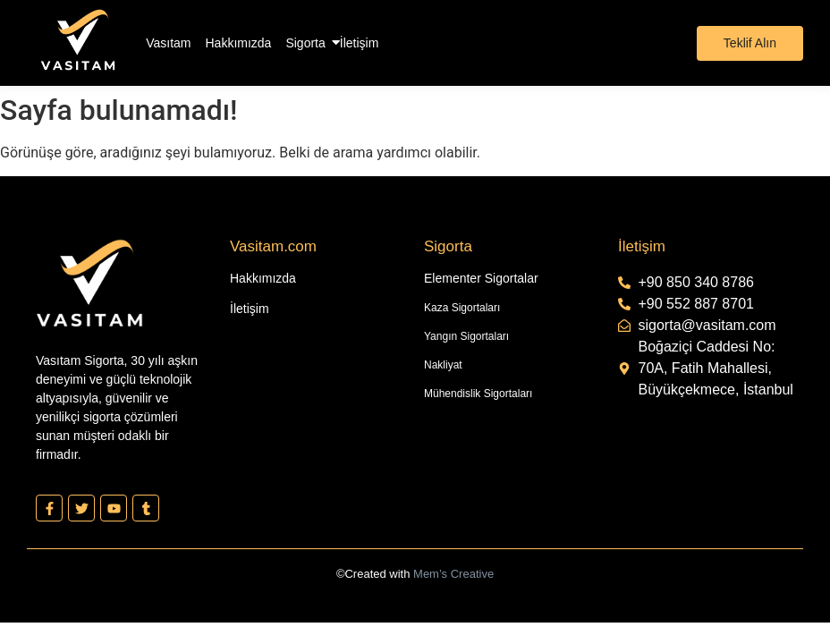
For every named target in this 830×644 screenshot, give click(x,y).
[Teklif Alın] (750, 43)
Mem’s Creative (453, 574)
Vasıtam (168, 43)
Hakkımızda (239, 43)
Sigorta (305, 42)
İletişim (360, 43)
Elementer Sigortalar (481, 278)
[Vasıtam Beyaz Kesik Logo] (78, 40)
